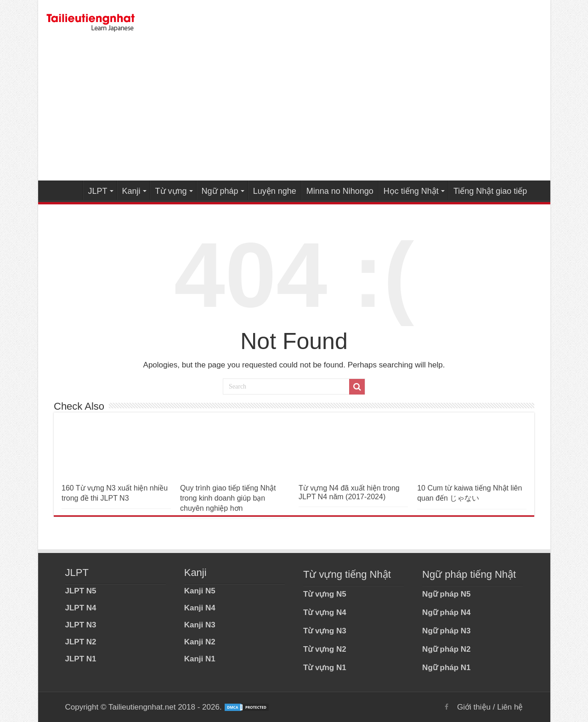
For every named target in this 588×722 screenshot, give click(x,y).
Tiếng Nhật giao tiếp (490, 191)
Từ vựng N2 (325, 649)
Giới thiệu (474, 707)
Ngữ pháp (220, 191)
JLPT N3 (81, 625)
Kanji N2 (200, 642)
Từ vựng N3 (325, 631)
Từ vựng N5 (325, 594)
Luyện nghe (275, 191)
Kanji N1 (200, 659)
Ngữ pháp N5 (446, 594)
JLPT (98, 191)
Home (71, 190)
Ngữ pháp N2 (446, 649)
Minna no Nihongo (340, 191)
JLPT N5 (81, 591)
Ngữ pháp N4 (446, 612)
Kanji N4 (200, 608)
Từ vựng (171, 191)
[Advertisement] (294, 109)
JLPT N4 (81, 608)
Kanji (131, 191)
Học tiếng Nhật (411, 191)
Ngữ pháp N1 (446, 668)
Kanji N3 (200, 625)
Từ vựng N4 (325, 612)
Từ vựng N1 (325, 668)
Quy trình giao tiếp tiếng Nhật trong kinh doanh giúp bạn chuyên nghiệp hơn (228, 498)
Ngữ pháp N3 (446, 631)
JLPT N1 (81, 659)
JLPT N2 (81, 642)
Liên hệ (510, 707)
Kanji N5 (200, 591)
